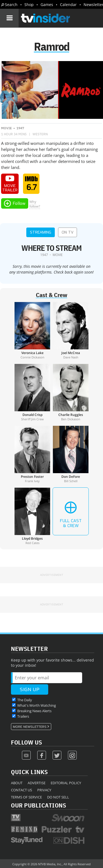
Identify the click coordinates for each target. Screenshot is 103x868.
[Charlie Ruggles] (71, 392)
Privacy (44, 790)
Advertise (37, 783)
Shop (29, 5)
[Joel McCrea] (71, 330)
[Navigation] (9, 18)
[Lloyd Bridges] (32, 516)
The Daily (25, 700)
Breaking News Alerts (34, 711)
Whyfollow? (35, 204)
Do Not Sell (58, 797)
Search (11, 5)
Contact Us (22, 790)
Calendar (68, 5)
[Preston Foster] (32, 454)
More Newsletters (30, 727)
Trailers (23, 716)
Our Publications (38, 805)
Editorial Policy (66, 783)
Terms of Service (26, 797)
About (17, 783)
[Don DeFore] (71, 454)
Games (47, 5)
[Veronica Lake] (32, 330)
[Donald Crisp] (32, 392)
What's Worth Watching (37, 705)
